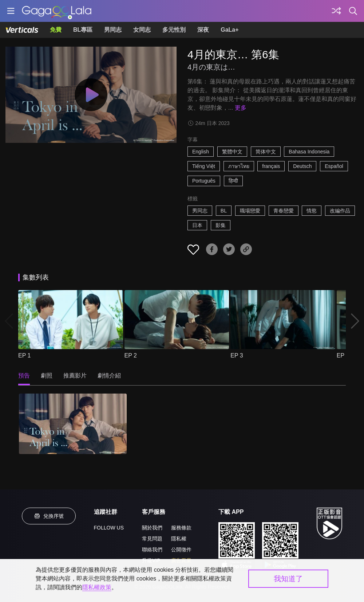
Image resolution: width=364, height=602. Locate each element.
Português (204, 181)
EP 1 (24, 355)
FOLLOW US (109, 528)
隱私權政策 (97, 587)
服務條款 (181, 528)
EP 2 (131, 355)
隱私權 (179, 539)
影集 (221, 225)
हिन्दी (233, 181)
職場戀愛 (250, 211)
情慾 (312, 211)
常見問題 (152, 539)
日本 (197, 225)
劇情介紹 (109, 376)
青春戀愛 (284, 211)
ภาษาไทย (239, 166)
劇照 (47, 376)
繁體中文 (232, 152)
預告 (24, 376)
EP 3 (237, 355)
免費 (56, 30)
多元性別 (174, 30)
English (201, 152)
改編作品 (340, 211)
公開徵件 (181, 550)
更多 (241, 108)
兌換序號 (49, 516)
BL (224, 211)
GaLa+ (230, 30)
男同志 (113, 30)
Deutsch (302, 166)
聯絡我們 (152, 550)
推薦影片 (75, 376)
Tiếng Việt (204, 166)
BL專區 (83, 30)
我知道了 (288, 579)
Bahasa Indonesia (309, 152)
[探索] (336, 11)
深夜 (203, 30)
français (271, 166)
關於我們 (152, 528)
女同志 (142, 30)
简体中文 (266, 152)
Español (334, 166)
